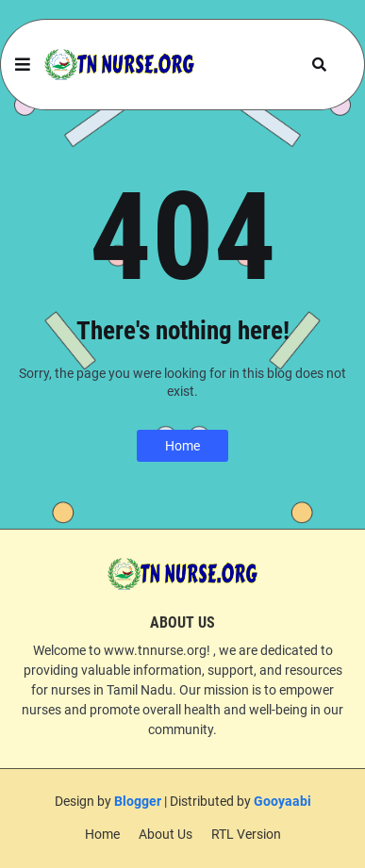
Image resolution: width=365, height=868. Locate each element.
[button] (23, 65)
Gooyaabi (282, 801)
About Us (166, 834)
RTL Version (246, 834)
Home (182, 446)
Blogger (138, 801)
